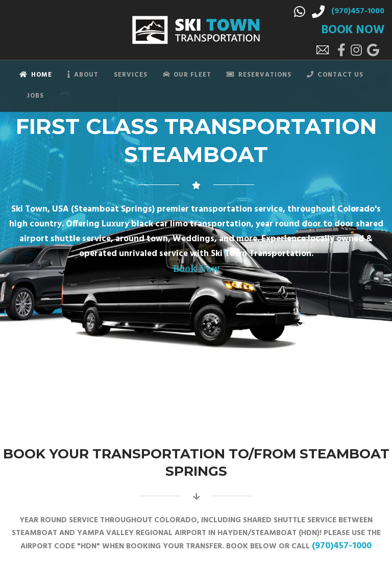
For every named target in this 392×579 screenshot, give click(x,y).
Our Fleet (187, 75)
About (83, 75)
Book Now (196, 269)
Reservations (259, 75)
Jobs (35, 96)
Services (131, 75)
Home (36, 75)
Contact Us (335, 75)
